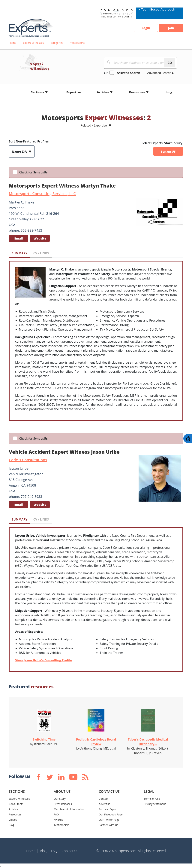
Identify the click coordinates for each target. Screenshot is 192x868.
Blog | (45, 851)
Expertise (74, 92)
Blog (12, 825)
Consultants (16, 804)
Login (146, 28)
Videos (13, 820)
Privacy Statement (155, 804)
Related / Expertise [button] (94, 125)
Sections (37, 92)
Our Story (60, 799)
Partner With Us (108, 825)
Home (13, 43)
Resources (137, 92)
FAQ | (55, 851)
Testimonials (61, 825)
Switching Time (44, 739)
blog (169, 92)
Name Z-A (20, 151)
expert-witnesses (33, 43)
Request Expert (108, 809)
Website (40, 238)
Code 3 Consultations (28, 460)
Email (18, 238)
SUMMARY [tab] (20, 253)
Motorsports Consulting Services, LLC (42, 194)
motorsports (77, 43)
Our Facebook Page (111, 814)
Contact (103, 799)
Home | (32, 851)
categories (57, 43)
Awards (58, 820)
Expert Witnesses (19, 799)
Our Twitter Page (109, 820)
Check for (33, 172)
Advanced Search (159, 73)
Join (171, 28)
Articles (103, 92)
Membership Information (69, 809)
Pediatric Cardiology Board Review (96, 742)
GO (170, 63)
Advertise (105, 804)
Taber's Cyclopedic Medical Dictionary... (148, 742)
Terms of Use (152, 799)
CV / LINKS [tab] (41, 253)
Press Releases (63, 804)
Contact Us (70, 851)
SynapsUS (168, 151)
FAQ (56, 814)
